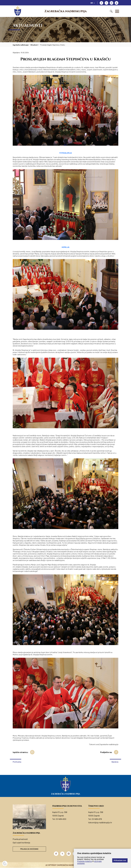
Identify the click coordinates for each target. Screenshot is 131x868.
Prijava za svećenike (29, 849)
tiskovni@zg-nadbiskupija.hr (100, 822)
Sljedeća (115, 762)
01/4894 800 (61, 819)
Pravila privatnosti (20, 839)
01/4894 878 (97, 819)
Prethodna (17, 762)
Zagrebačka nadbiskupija (66, 11)
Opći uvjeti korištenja (21, 843)
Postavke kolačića (85, 861)
